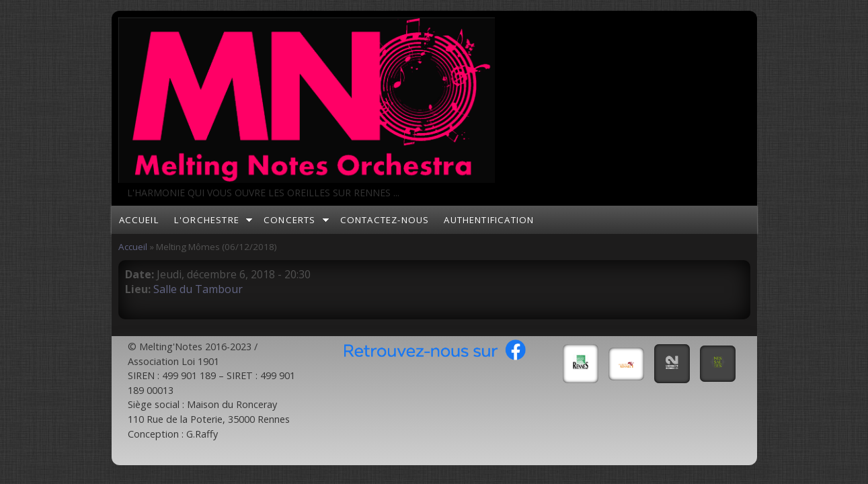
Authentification (489, 220)
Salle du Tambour (198, 289)
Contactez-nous (385, 220)
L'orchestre (207, 220)
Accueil (139, 220)
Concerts (290, 220)
